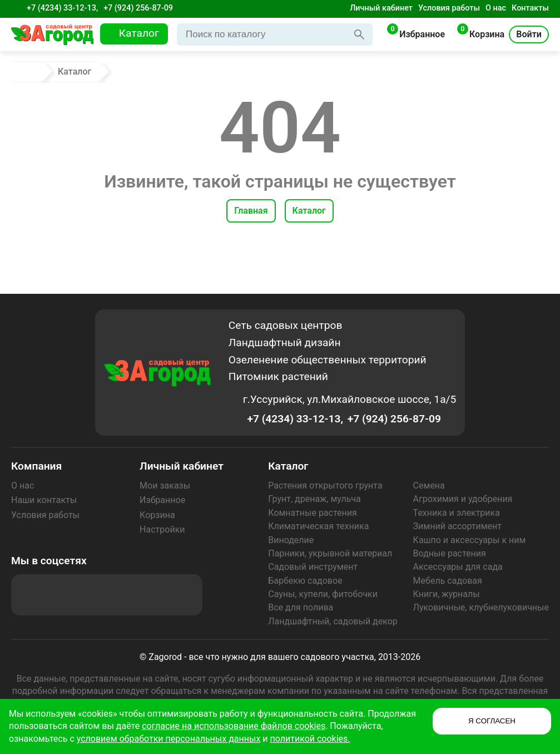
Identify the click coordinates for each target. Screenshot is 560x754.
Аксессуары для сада (458, 567)
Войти (529, 34)
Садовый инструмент (313, 567)
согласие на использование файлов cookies (234, 726)
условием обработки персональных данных (169, 739)
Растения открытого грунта (325, 486)
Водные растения (450, 553)
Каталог (309, 211)
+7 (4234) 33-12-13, (62, 8)
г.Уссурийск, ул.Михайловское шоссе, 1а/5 (350, 399)
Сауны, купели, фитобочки (323, 594)
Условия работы (449, 8)
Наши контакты (44, 500)
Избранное (162, 500)
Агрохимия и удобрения (463, 499)
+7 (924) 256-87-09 (138, 8)
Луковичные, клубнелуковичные (481, 607)
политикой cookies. (310, 739)
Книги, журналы (447, 594)
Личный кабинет (381, 8)
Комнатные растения (313, 513)
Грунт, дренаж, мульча (314, 499)
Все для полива (301, 607)
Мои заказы (165, 486)
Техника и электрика (457, 513)
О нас (496, 8)
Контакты (530, 8)
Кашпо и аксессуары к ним (470, 540)
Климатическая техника (318, 526)
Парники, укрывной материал (330, 553)
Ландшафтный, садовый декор (333, 621)
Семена (429, 486)
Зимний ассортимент (457, 526)
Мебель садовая (448, 581)
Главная (251, 211)
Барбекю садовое (305, 581)
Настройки (162, 529)
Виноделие (291, 540)
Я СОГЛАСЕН (492, 721)
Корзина (157, 515)
